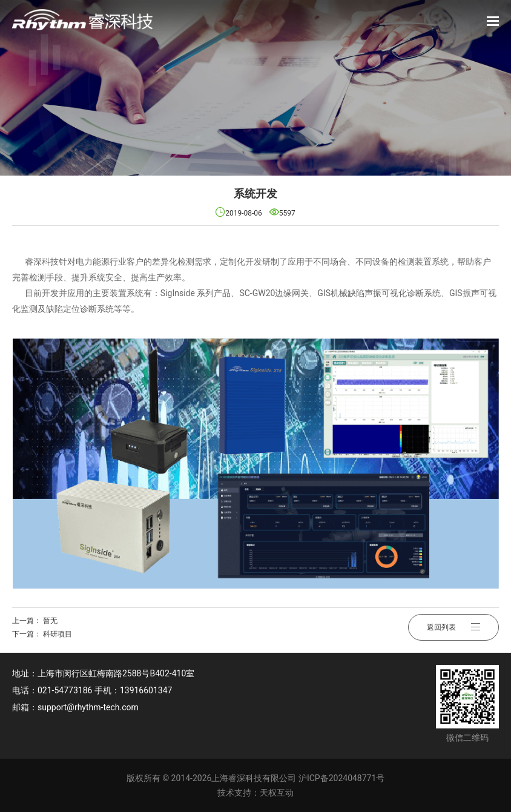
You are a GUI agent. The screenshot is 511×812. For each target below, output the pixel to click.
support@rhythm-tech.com (88, 707)
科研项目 (58, 634)
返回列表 (453, 627)
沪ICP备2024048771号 (341, 778)
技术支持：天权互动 (255, 793)
